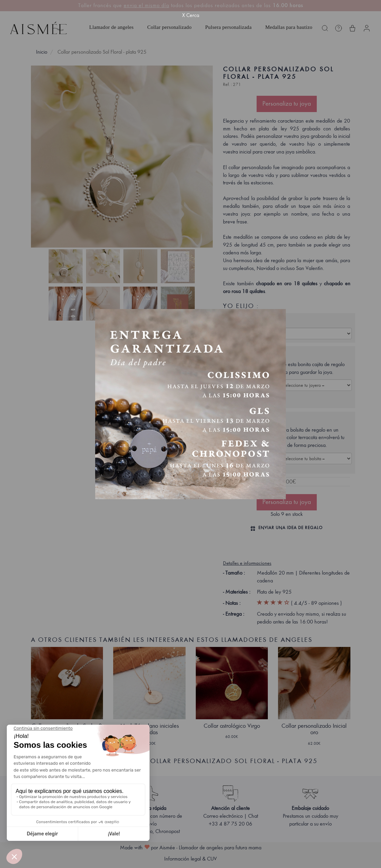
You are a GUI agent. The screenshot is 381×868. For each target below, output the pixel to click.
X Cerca (191, 15)
